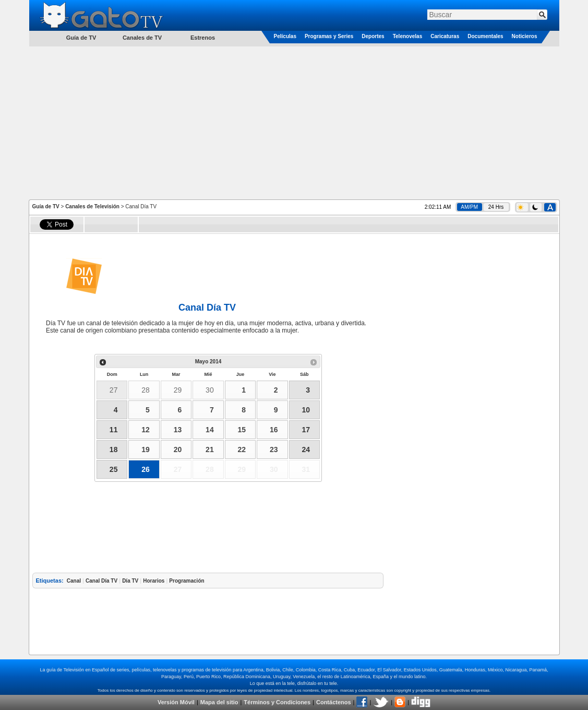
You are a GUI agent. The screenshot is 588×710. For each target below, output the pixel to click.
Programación (187, 581)
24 (306, 449)
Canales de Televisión (92, 206)
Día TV (130, 581)
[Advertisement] (294, 122)
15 (242, 430)
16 (274, 430)
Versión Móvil (176, 702)
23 (274, 449)
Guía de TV (46, 206)
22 (242, 449)
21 (210, 449)
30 (210, 390)
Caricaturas (445, 36)
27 (114, 390)
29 (178, 390)
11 (114, 430)
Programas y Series (329, 36)
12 (146, 430)
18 (114, 449)
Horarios (154, 581)
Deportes (373, 36)
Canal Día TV (101, 581)
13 (178, 430)
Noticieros (525, 36)
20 (178, 449)
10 (306, 410)
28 (146, 390)
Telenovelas (408, 36)
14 (210, 430)
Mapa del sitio (219, 702)
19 (146, 449)
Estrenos (203, 38)
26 (146, 469)
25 (114, 469)
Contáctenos (334, 702)
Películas (285, 36)
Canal (74, 581)
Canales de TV (142, 38)
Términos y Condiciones (277, 702)
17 (306, 430)
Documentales (485, 36)
